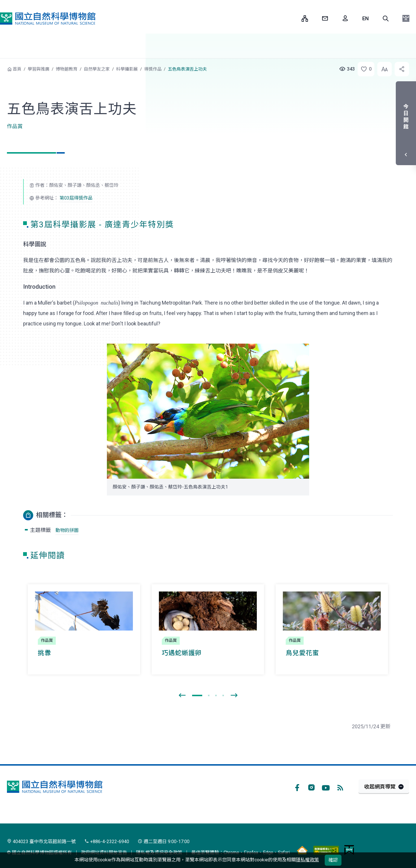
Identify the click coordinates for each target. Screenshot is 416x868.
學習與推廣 (39, 69)
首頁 (17, 69)
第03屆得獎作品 (76, 198)
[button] (386, 19)
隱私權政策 (307, 860)
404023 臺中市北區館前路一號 (41, 842)
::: (293, 18)
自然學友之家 (97, 69)
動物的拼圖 (67, 530)
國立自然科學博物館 (48, 19)
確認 (333, 860)
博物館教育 (67, 69)
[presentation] (182, 696)
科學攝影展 (127, 69)
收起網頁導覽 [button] (380, 787)
